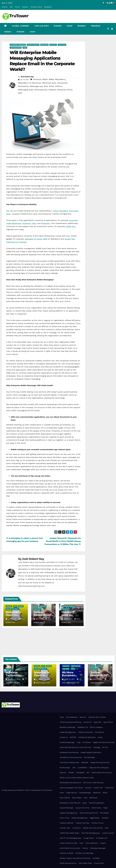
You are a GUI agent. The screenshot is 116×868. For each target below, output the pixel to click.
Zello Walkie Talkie (85, 863)
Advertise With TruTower (97, 717)
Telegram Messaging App (68, 813)
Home (62, 717)
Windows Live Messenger (85, 853)
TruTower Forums (97, 823)
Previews (95, 26)
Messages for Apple (33, 239)
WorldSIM (66, 669)
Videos (8, 32)
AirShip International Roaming (70, 722)
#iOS (46, 86)
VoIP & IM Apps (41, 26)
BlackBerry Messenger (18, 45)
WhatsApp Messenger (98, 848)
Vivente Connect (108, 833)
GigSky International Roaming (104, 742)
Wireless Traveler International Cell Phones (75, 858)
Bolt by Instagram (96, 727)
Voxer (81, 843)
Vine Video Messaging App (91, 833)
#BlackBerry (60, 79)
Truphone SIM (76, 666)
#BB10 (45, 79)
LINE (74, 768)
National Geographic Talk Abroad (71, 788)
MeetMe (71, 773)
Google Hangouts (33, 45)
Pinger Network (72, 793)
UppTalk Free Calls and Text (93, 828)
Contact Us (64, 737)
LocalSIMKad (82, 768)
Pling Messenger (85, 793)
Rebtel (105, 793)
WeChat (85, 848)
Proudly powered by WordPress (13, 790)
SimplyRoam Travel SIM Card (70, 803)
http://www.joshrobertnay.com (31, 586)
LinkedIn (74, 579)
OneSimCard (109, 788)
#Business (37, 83)
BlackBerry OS (83, 727)
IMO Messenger (89, 757)
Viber (25, 48)
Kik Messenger (65, 768)
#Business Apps (49, 83)
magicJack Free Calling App (99, 768)
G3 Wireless (87, 742)
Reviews (82, 26)
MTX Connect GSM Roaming (93, 783)
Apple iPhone (108, 722)
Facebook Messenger (67, 742)
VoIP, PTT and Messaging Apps (70, 838)
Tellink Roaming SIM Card (89, 813)
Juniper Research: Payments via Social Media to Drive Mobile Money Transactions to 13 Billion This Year (63, 541)
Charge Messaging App (68, 732)
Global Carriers (20, 26)
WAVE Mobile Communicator (70, 848)
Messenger (44, 45)
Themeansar (48, 790)
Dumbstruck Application (87, 737)
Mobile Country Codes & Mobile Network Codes (77, 778)
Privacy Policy (99, 863)
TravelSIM (66, 666)
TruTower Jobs (65, 828)
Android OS (87, 722)
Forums (20, 32)
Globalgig (97, 747)
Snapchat (53, 45)
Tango (105, 808)
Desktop (25, 7)
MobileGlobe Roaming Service (70, 783)
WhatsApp (46, 223)
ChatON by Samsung (85, 732)
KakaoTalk (85, 763)
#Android (37, 79)
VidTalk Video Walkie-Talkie (69, 833)
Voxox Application (92, 843)
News (8, 609)
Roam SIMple (77, 798)
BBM (45, 239)
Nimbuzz (88, 788)
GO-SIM (105, 747)
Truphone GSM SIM (67, 823)
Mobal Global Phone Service (102, 773)
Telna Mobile (104, 813)
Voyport (103, 843)
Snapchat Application (96, 803)
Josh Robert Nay (27, 77)
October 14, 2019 (43, 679)
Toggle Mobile (94, 818)
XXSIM (73, 669)
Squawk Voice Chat (83, 808)
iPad (11, 7)
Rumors (58, 26)
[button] (108, 29)
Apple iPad (97, 722)
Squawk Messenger (67, 808)
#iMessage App (36, 86)
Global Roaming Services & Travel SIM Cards (76, 747)
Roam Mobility (65, 798)
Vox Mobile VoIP (102, 838)
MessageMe (80, 773)
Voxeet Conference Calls (68, 843)
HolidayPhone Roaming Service (71, 757)
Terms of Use (64, 818)
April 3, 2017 (98, 679)
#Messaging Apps (26, 90)
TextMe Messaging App (79, 818)
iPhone (17, 7)
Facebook (26, 223)
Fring (79, 742)
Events (100, 737)
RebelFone (97, 793)
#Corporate (62, 83)
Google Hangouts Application (91, 752)
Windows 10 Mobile (67, 853)
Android (4, 7)
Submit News (96, 808)
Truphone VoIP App (82, 823)
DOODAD (73, 737)
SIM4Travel (93, 798)
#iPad (51, 86)
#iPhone (59, 86)
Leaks (70, 26)
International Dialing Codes (69, 763)
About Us (83, 717)
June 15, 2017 (70, 679)
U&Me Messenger (16, 48)
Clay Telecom (100, 732)
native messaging (60, 211)
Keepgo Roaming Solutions (100, 763)
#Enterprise (23, 86)
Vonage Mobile (89, 838)
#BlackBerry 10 (25, 83)
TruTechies (62, 45)
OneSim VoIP (98, 788)
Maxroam (63, 773)
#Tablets (52, 90)
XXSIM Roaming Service (68, 863)
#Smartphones (41, 90)
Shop (32, 32)
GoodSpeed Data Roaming (69, 752)
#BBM (51, 79)
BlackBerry (48, 7)
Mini (88, 773)
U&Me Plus (70, 226)
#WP (20, 93)
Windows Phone (36, 7)
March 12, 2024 (14, 679)
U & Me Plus (76, 828)
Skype (85, 803)
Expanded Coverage (68, 606)
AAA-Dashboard (72, 717)
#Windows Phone (65, 90)
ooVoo (62, 793)
